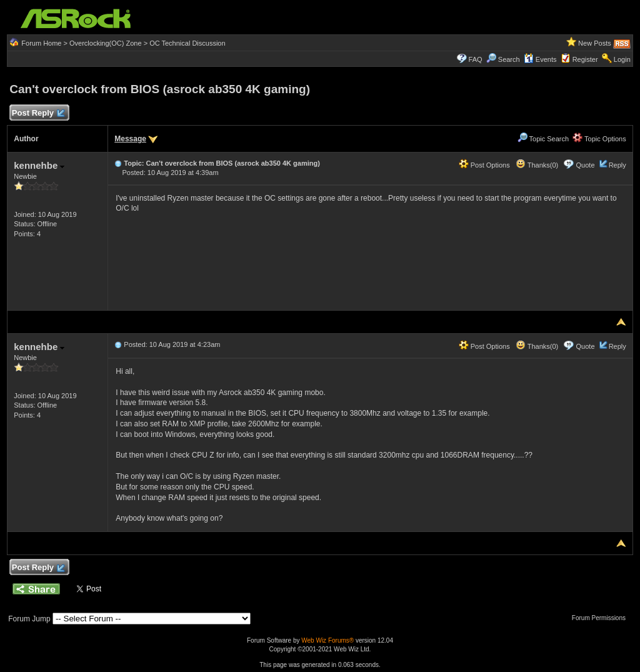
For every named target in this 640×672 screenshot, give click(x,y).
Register (585, 59)
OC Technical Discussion (187, 43)
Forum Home (41, 43)
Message (130, 139)
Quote (586, 165)
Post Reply (37, 113)
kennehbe (39, 165)
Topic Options (599, 139)
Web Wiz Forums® (327, 640)
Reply (617, 165)
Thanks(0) (537, 165)
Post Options (484, 165)
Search (509, 59)
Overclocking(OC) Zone (106, 43)
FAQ (476, 59)
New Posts (595, 43)
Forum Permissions (602, 618)
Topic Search (543, 139)
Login (622, 59)
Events (540, 59)
